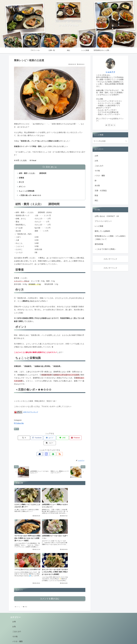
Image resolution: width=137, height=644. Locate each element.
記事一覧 (75, 638)
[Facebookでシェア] (32, 438)
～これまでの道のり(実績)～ (106, 249)
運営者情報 (99, 244)
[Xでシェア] (20, 438)
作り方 (21, 182)
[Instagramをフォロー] (47, 449)
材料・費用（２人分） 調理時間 (33, 173)
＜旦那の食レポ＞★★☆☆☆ (30, 196)
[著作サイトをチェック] (43, 449)
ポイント (22, 187)
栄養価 (21, 178)
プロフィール (67, 638)
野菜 (16, 429)
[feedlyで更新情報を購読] (52, 449)
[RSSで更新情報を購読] (56, 449)
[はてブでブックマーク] (44, 438)
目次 (48, 167)
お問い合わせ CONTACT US (107, 216)
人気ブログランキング (30, 412)
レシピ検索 (99, 226)
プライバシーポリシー (103, 221)
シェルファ (110, 72)
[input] (110, 141)
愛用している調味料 (102, 231)
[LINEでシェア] (56, 438)
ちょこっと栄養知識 (27, 191)
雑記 (81, 638)
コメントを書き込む (50, 559)
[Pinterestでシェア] (68, 438)
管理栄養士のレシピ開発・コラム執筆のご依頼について (110, 238)
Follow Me (19, 423)
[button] (80, 438)
